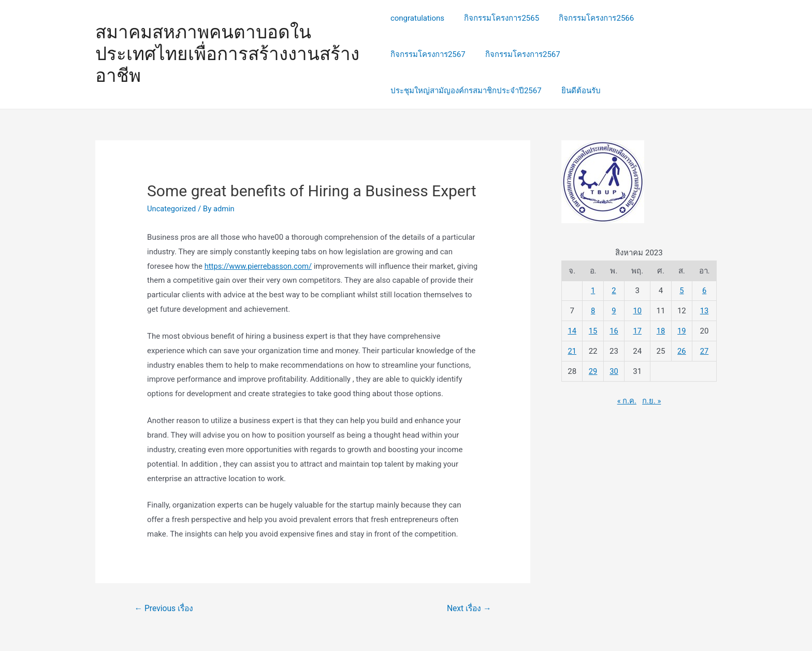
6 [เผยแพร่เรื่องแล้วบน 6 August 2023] (704, 291)
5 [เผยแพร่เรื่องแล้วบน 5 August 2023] (682, 291)
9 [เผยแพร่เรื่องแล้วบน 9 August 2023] (614, 311)
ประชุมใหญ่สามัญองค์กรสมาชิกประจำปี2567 (466, 91)
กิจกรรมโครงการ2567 (428, 54)
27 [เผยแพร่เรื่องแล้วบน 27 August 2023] (705, 351)
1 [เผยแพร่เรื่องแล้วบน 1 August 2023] (593, 291)
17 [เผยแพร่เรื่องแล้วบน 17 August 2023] (637, 330)
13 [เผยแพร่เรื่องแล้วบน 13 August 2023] (705, 311)
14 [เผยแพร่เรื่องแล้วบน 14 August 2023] (572, 330)
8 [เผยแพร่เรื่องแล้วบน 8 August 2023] (593, 311)
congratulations (417, 18)
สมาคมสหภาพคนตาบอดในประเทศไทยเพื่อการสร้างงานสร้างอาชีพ (227, 54)
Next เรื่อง (468, 608)
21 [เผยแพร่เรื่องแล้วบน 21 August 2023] (572, 351)
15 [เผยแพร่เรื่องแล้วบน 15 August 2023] (593, 330)
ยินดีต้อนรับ (577, 91)
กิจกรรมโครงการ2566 (588, 18)
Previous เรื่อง (165, 608)
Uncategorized (172, 209)
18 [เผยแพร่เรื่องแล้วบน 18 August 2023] (661, 330)
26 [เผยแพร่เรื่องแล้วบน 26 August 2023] (682, 351)
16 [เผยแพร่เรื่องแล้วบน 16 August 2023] (614, 330)
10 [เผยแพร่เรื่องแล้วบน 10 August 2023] (637, 311)
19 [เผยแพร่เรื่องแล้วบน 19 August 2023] (682, 330)
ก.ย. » (652, 400)
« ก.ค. (627, 400)
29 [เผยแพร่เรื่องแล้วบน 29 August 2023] (593, 370)
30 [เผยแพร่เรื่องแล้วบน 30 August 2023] (614, 370)
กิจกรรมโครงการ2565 (497, 18)
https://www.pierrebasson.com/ (259, 266)
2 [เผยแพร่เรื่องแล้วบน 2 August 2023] (614, 291)
